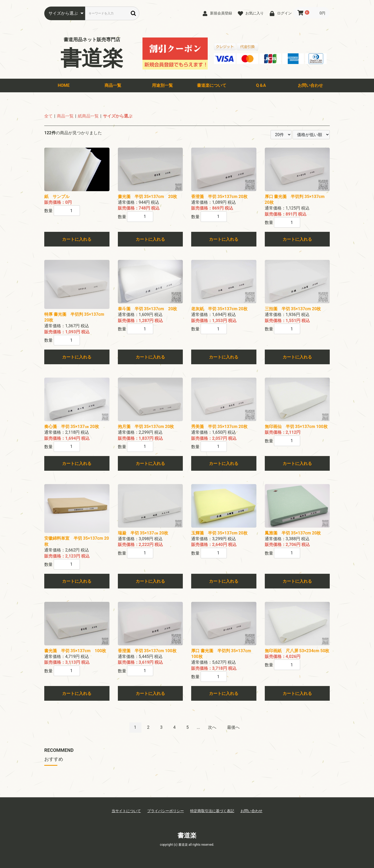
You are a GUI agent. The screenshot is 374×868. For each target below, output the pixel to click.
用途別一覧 (162, 85)
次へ (212, 727)
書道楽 (92, 58)
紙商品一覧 (88, 116)
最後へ (233, 727)
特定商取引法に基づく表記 (212, 811)
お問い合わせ (310, 85)
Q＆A (261, 85)
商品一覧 (113, 85)
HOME (64, 85)
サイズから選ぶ (118, 116)
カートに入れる (77, 239)
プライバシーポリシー (166, 811)
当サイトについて (126, 811)
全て (48, 116)
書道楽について (212, 85)
